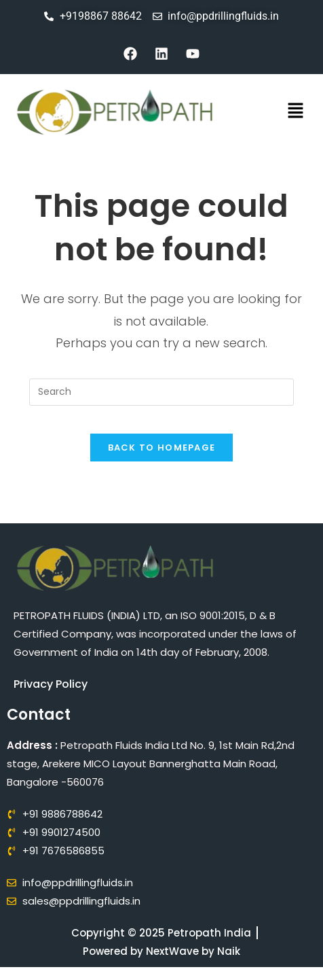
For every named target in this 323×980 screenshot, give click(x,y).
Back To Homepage (162, 448)
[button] (296, 112)
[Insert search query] (161, 392)
